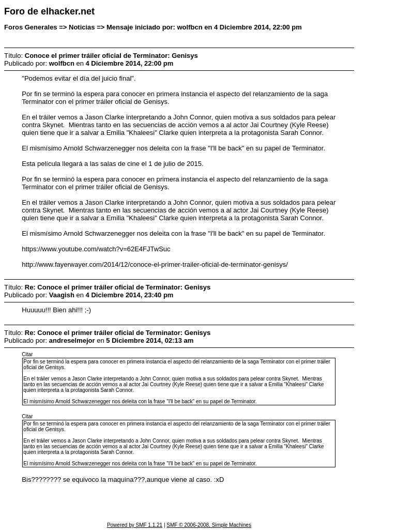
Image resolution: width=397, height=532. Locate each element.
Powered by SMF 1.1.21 (135, 525)
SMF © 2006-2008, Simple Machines (209, 525)
